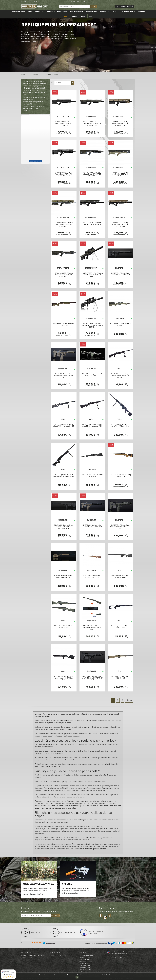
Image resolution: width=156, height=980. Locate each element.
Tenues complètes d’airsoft (87, 955)
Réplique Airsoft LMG (31, 109)
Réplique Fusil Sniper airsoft (35, 88)
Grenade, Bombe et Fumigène (34, 106)
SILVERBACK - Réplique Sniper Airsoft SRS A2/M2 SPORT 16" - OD (121, 527)
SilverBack (83, 734)
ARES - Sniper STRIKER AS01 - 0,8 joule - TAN (120, 677)
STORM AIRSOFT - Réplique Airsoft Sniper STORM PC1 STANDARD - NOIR (64, 174)
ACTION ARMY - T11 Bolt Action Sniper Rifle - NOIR (92, 476)
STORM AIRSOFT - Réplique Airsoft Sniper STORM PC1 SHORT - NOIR (64, 124)
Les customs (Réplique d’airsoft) (35, 93)
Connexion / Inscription (76, 2)
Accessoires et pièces (86, 961)
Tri (52, 83)
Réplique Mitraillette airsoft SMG (35, 97)
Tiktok (105, 917)
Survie (75, 16)
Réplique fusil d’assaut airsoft (34, 81)
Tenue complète (19, 12)
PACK (30, 12)
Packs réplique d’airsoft (32, 90)
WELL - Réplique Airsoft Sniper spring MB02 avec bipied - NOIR (92, 425)
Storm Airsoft (72, 734)
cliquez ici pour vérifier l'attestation (118, 954)
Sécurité (142, 12)
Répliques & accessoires (57, 12)
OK (77, 977)
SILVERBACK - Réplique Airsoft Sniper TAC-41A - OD (92, 375)
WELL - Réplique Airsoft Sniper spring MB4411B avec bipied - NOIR (121, 426)
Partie (83, 16)
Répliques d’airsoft (85, 957)
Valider (94, 6)
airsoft (46, 714)
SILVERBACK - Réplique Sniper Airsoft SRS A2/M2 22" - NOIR (120, 274)
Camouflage (105, 12)
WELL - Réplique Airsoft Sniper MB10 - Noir (121, 627)
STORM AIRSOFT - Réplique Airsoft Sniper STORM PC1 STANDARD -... (92, 174)
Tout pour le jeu (84, 963)
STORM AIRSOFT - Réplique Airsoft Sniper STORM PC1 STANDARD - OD (92, 124)
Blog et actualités (85, 967)
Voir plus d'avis (36, 161)
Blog (91, 16)
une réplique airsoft (67, 721)
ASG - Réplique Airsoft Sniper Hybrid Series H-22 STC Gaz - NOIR (64, 678)
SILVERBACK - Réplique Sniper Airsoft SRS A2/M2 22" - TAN (92, 526)
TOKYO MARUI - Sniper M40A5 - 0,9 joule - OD (120, 325)
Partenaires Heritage (38, 884)
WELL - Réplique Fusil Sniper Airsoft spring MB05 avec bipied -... (64, 477)
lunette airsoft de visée (111, 820)
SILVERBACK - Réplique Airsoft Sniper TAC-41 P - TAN (64, 577)
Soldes (67, 16)
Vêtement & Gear (76, 12)
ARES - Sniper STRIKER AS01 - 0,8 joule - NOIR (120, 577)
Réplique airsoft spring (32, 95)
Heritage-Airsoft (117, 958)
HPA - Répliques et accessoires (34, 111)
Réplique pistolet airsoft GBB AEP (35, 84)
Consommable (92, 12)
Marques (116, 12)
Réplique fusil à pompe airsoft (34, 86)
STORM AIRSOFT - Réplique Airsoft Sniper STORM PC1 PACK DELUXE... (92, 325)
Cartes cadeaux (129, 12)
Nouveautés (39, 12)
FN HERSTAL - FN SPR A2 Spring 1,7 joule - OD (64, 325)
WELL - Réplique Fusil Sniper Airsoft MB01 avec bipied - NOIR (64, 425)
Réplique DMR (29, 100)
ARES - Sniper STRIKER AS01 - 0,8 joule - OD (64, 627)
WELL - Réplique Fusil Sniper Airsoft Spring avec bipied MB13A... (120, 376)
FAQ (81, 971)
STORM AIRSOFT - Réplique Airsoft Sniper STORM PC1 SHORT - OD (92, 225)
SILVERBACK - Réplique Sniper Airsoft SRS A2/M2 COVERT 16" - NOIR (92, 678)
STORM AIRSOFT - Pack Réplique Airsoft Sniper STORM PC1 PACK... (92, 275)
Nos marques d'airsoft (86, 969)
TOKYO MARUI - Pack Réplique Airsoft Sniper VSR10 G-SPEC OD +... (92, 628)
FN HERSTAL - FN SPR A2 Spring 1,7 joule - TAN (121, 476)
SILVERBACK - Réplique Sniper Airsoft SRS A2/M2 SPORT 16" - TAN (64, 376)
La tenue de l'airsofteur (86, 959)
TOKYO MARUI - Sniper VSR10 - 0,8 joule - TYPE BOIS (92, 577)
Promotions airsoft (85, 965)
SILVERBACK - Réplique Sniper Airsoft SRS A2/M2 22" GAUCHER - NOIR (64, 527)
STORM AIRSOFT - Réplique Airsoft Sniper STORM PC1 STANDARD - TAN (120, 124)
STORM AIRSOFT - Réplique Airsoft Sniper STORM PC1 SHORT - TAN (120, 225)
